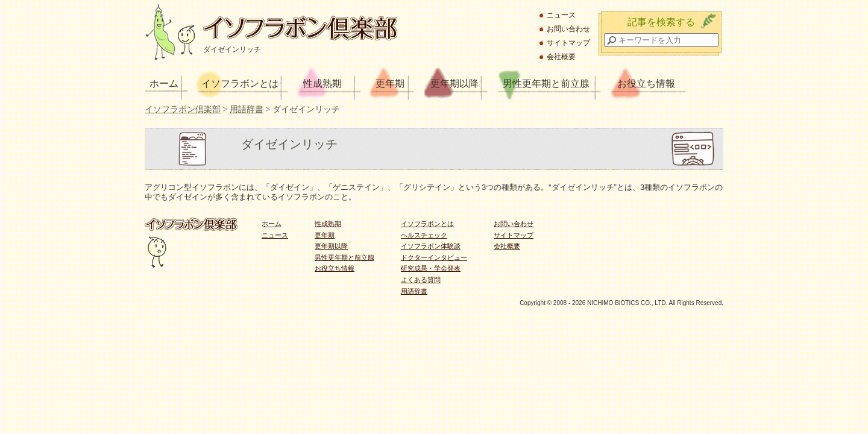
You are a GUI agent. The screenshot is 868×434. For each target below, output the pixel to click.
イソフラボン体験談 (431, 246)
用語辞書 (414, 291)
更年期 (390, 83)
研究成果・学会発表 (431, 268)
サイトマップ (568, 43)
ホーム (164, 83)
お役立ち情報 (646, 83)
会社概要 (561, 57)
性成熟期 (322, 83)
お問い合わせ (568, 29)
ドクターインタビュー (434, 257)
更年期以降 (454, 83)
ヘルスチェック (424, 235)
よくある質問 (421, 280)
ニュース (561, 15)
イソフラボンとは (240, 83)
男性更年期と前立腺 (546, 83)
